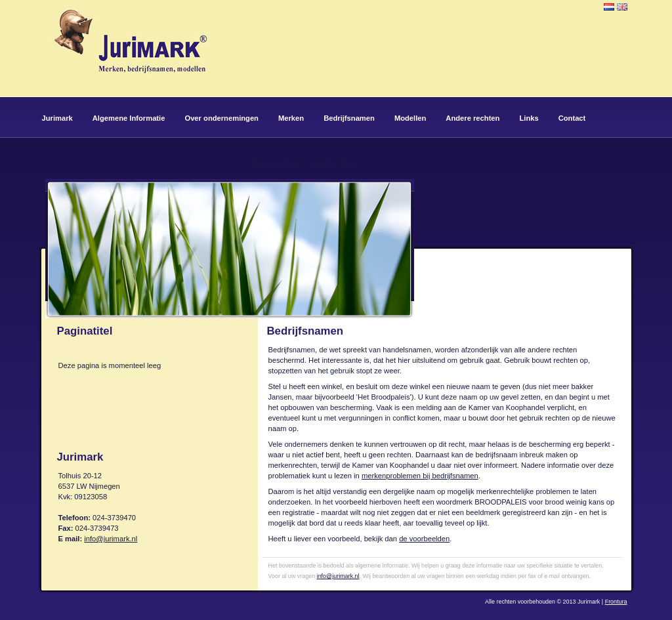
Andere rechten (472, 118)
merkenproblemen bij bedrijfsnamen (420, 476)
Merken (291, 118)
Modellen (410, 118)
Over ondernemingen (221, 118)
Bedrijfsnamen (349, 118)
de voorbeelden (424, 539)
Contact (572, 118)
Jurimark (57, 118)
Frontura (616, 602)
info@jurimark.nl (111, 539)
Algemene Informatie (129, 118)
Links (529, 118)
